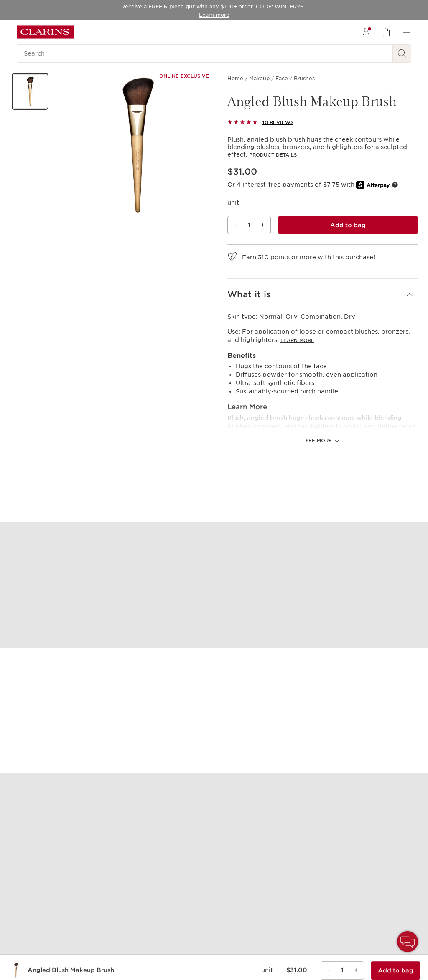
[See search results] (402, 53)
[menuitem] (366, 32)
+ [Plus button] (263, 225)
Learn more (297, 340)
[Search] (205, 53)
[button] (30, 91)
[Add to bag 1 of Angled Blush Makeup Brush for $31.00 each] (348, 225)
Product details (273, 155)
